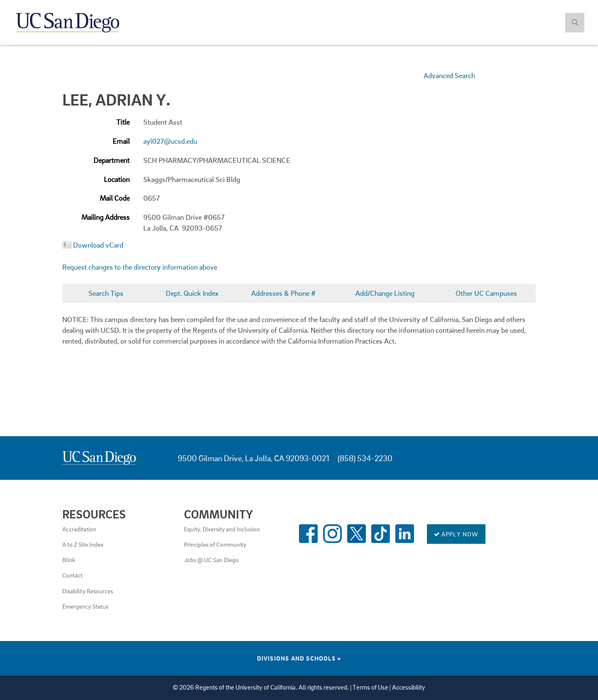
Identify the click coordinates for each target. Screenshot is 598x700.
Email (121, 141)
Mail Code (115, 198)
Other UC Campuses (486, 293)
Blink (69, 560)
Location (117, 179)
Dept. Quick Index (192, 293)
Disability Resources (88, 591)
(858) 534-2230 (365, 458)
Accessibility (409, 687)
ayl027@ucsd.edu (170, 141)
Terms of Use (370, 687)
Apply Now (456, 534)
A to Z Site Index (83, 544)
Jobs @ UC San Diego (211, 560)
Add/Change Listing (385, 293)
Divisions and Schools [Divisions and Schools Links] (299, 658)
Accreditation (79, 529)
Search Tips (106, 293)
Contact (72, 575)
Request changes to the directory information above (140, 267)
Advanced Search (449, 75)
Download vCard (98, 245)
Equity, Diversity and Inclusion (222, 529)
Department (112, 160)
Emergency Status (85, 606)
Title (123, 122)
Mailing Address (105, 217)
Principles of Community (215, 544)
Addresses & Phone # (283, 293)
